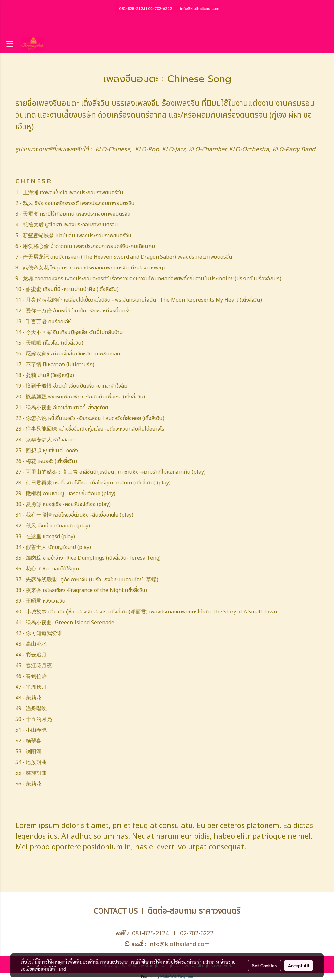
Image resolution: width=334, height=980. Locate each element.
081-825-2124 (132, 9)
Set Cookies (264, 965)
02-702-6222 (160, 9)
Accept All (299, 965)
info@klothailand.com (200, 9)
